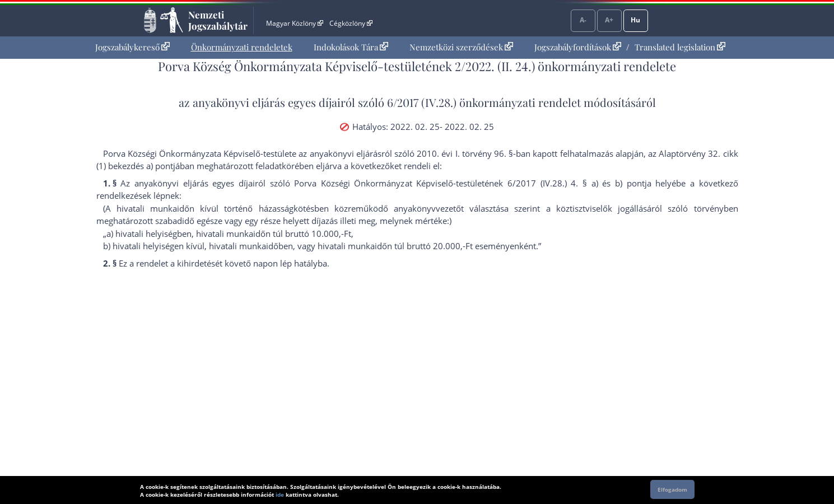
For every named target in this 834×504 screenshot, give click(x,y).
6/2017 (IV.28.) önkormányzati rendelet (484, 102)
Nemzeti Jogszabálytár (218, 20)
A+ (609, 20)
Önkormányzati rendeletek (242, 47)
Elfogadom (672, 489)
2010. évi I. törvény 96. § (465, 153)
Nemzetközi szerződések (461, 47)
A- (583, 20)
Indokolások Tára (351, 47)
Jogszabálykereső (132, 47)
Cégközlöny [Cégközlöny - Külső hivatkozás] (351, 23)
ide (280, 494)
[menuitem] (132, 47)
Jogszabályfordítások (578, 47)
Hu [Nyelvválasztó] (635, 20)
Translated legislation (680, 47)
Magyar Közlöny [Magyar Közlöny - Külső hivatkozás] (294, 23)
